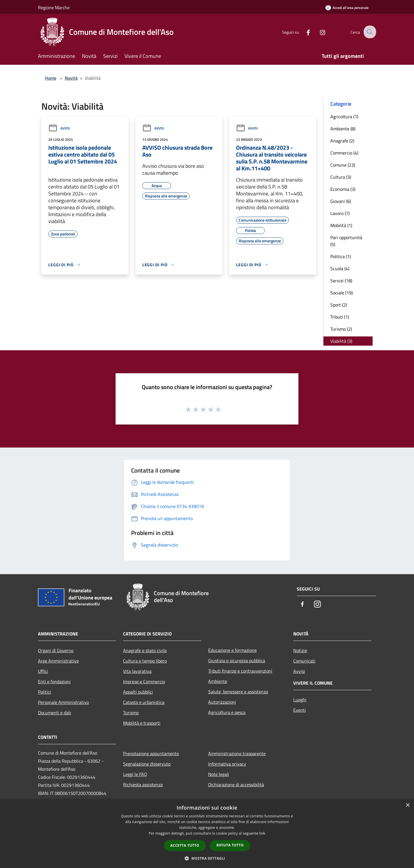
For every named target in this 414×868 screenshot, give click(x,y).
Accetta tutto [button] (185, 845)
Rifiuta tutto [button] (230, 845)
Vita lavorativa (137, 671)
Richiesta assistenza (143, 785)
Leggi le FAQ (135, 774)
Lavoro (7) (340, 213)
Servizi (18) (341, 281)
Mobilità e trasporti (142, 723)
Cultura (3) (341, 177)
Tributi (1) (340, 317)
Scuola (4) (340, 269)
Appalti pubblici (138, 692)
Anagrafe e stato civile (145, 650)
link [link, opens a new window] (262, 833)
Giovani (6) (341, 201)
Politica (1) (341, 256)
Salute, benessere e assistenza (238, 692)
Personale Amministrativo (63, 702)
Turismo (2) (341, 329)
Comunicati (304, 661)
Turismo (131, 713)
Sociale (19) (342, 293)
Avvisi (59, 128)
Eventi (300, 710)
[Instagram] (318, 32)
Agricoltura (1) (344, 117)
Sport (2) (339, 305)
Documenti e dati (55, 713)
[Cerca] (369, 32)
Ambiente (218, 681)
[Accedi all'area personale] (347, 8)
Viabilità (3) (341, 341)
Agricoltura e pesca (227, 712)
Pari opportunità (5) (346, 241)
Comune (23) (343, 165)
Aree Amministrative (58, 661)
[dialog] (207, 834)
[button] (207, 858)
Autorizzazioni (222, 702)
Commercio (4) (344, 153)
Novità (71, 78)
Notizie (300, 650)
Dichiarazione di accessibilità (236, 785)
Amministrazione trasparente (237, 753)
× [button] (408, 805)
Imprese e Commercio (144, 682)
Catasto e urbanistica (144, 702)
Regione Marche (54, 7)
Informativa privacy (227, 764)
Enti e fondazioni (54, 682)
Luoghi (300, 700)
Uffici (43, 671)
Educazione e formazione (232, 650)
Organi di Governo (56, 650)
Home (51, 78)
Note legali (219, 774)
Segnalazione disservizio (147, 764)
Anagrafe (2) (342, 141)
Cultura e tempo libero (145, 661)
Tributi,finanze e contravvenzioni (240, 671)
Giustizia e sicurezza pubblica (237, 660)
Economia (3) (343, 189)
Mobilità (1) (341, 225)
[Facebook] (304, 32)
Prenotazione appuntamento (151, 753)
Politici (45, 692)
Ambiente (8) (343, 129)
